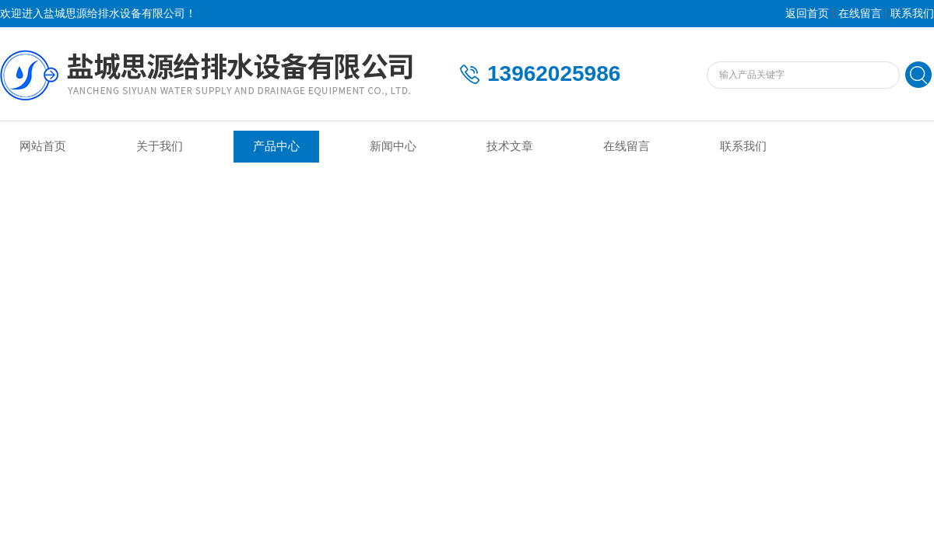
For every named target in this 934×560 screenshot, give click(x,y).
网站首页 (43, 146)
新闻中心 (393, 146)
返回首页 (807, 14)
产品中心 (276, 146)
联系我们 (912, 14)
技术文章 (510, 146)
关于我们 (160, 146)
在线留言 (860, 14)
